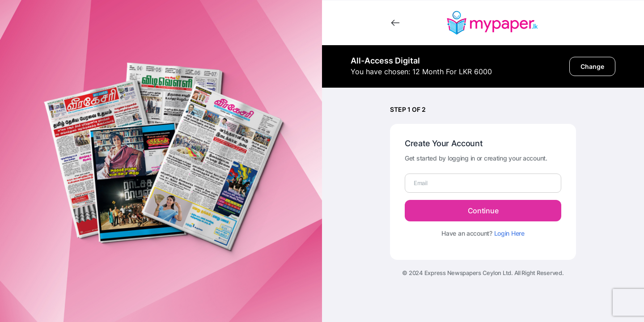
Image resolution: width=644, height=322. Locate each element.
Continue (483, 211)
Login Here (509, 233)
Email (421, 183)
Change (592, 66)
